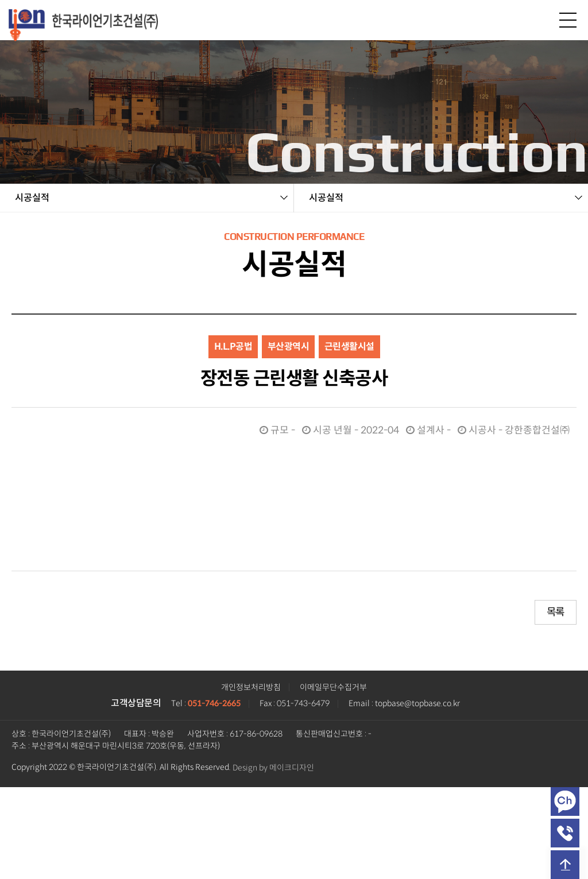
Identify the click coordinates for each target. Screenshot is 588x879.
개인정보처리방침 (251, 688)
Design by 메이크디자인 (273, 768)
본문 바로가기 (0, 0)
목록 (556, 612)
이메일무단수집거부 (333, 688)
